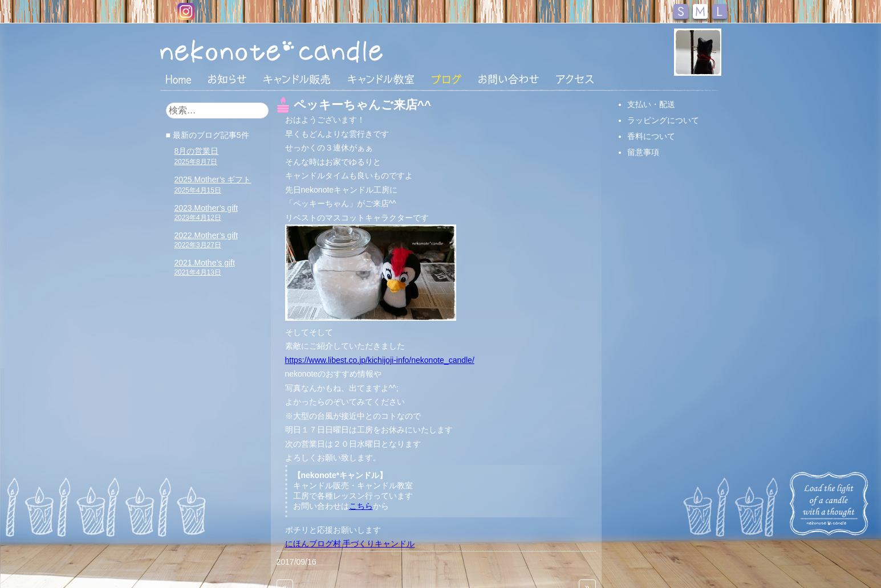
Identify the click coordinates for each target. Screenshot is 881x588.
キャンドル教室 (381, 79)
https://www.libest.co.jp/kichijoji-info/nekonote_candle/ (380, 360)
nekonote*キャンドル (306, 51)
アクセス (575, 79)
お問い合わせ (509, 79)
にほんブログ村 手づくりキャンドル (350, 544)
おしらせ (227, 79)
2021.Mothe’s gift (205, 267)
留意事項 (643, 152)
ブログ (446, 79)
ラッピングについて (663, 120)
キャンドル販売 (297, 79)
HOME (178, 79)
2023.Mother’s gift (206, 213)
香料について (651, 136)
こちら (361, 506)
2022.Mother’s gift (206, 240)
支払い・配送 (651, 104)
